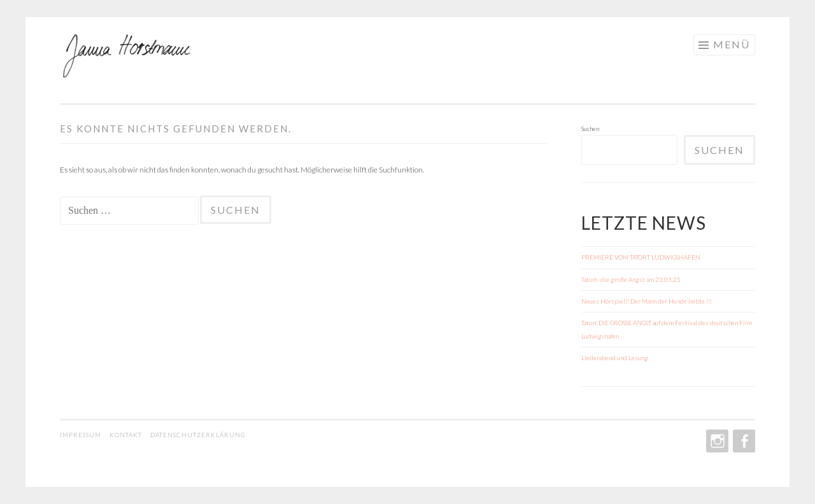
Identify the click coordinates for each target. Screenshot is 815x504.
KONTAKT (127, 435)
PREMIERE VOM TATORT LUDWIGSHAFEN (641, 257)
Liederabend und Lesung (615, 358)
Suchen (590, 129)
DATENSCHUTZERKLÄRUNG (198, 435)
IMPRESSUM (81, 435)
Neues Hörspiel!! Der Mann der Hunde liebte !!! (647, 301)
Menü (732, 44)
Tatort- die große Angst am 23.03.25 (631, 279)
